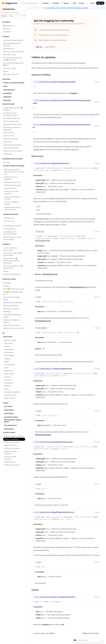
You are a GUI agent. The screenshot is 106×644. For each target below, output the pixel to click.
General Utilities (10, 462)
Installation (7, 32)
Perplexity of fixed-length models (12, 316)
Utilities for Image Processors (10, 452)
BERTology (7, 312)
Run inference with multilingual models (10, 114)
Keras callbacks (9, 355)
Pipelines (7, 377)
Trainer (6, 389)
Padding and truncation (12, 309)
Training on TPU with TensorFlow (11, 192)
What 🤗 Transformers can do (14, 289)
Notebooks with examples (12, 145)
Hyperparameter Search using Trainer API (12, 208)
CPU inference (9, 218)
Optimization (9, 371)
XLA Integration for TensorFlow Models (10, 233)
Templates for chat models (13, 124)
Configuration (9, 349)
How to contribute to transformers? (11, 249)
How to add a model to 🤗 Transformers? (12, 254)
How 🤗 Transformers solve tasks (13, 293)
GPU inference (9, 221)
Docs (74, 3)
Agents (6, 71)
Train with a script (9, 55)
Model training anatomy (12, 325)
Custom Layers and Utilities (14, 436)
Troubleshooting (9, 229)
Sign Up (100, 3)
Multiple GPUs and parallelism (11, 178)
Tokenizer (7, 386)
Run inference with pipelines (13, 40)
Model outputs (9, 374)
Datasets (55, 3)
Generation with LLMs (11, 74)
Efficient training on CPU (13, 182)
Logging (7, 359)
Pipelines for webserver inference (11, 321)
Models (45, 3)
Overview (6, 162)
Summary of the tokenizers (13, 302)
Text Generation (10, 365)
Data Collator (9, 352)
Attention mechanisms (11, 305)
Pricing (81, 3)
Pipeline (74, 93)
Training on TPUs (10, 188)
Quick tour (7, 29)
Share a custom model (11, 121)
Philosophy (7, 283)
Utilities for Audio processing (10, 458)
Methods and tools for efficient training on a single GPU (14, 172)
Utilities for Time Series (12, 465)
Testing (6, 271)
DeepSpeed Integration (12, 392)
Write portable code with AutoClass (12, 44)
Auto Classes (8, 343)
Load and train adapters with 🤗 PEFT (13, 64)
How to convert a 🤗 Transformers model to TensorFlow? (11, 261)
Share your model (9, 68)
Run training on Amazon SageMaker (12, 128)
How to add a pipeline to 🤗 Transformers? (13, 267)
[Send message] (102, 640)
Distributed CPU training (13, 185)
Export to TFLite (9, 136)
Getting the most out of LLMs (13, 328)
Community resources (11, 148)
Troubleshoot (8, 154)
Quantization (9, 383)
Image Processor (10, 398)
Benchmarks (8, 142)
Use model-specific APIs (12, 118)
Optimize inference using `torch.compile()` (12, 238)
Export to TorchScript (11, 139)
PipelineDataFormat (43, 241)
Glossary (6, 286)
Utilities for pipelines (11, 439)
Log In (92, 3)
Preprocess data (9, 48)
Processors (8, 380)
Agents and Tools (10, 340)
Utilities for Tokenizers (12, 442)
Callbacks (7, 346)
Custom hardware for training (11, 203)
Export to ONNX (9, 133)
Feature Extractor (10, 395)
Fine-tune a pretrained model (13, 52)
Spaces (65, 3)
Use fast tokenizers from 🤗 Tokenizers (13, 109)
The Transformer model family (11, 298)
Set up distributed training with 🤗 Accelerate (12, 59)
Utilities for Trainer (11, 445)
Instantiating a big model (12, 226)
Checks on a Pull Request (12, 274)
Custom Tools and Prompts (13, 151)
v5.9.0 (78, 8)
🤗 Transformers (9, 26)
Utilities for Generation (12, 448)
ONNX (6, 368)
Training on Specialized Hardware (12, 198)
